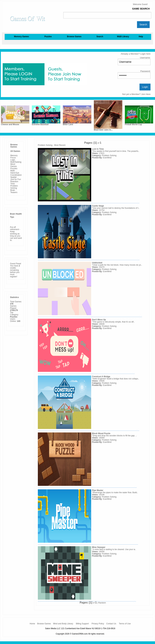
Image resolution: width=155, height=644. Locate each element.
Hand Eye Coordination (16, 174)
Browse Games (44, 624)
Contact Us (111, 624)
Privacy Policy (98, 624)
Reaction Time (14, 183)
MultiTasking (16, 162)
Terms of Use (125, 624)
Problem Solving (14, 187)
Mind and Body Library (63, 624)
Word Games (14, 165)
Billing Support (82, 624)
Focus (13, 158)
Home (32, 624)
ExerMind (107, 158)
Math (13, 171)
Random (102, 603)
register (13, 277)
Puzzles (14, 169)
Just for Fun (16, 179)
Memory (14, 155)
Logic (13, 160)
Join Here (146, 94)
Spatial (13, 177)
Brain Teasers (14, 191)
